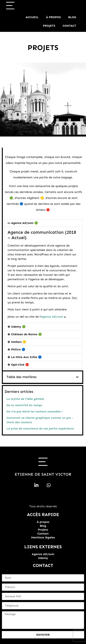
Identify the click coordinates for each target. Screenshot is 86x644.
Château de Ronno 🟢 (26, 334)
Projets (49, 26)
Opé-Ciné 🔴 (20, 365)
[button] (77, 377)
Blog (72, 17)
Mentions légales (43, 537)
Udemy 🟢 (18, 327)
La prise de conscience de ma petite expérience (40, 428)
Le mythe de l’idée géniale (25, 399)
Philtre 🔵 (18, 349)
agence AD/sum (52, 317)
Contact (69, 26)
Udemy (43, 558)
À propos (53, 17)
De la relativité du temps (24, 405)
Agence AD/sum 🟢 (25, 223)
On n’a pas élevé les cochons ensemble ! (34, 411)
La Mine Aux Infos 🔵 (26, 357)
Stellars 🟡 (19, 342)
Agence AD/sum (43, 554)
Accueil (32, 17)
